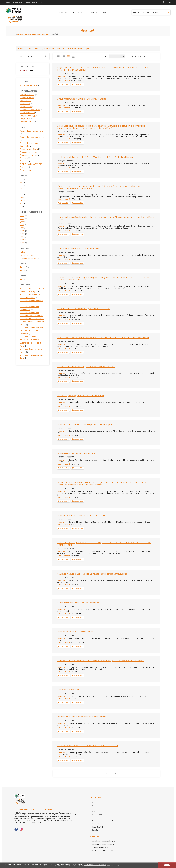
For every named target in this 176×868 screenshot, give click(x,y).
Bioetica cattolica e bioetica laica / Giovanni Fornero (82, 717)
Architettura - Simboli (28, 155)
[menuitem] (61, 13)
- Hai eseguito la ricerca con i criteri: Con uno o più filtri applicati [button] (55, 48)
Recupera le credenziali (170, 2)
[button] (64, 84)
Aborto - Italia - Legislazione (31, 131)
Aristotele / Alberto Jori (68, 690)
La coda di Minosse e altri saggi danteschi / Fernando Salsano (86, 367)
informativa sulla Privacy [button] (95, 865)
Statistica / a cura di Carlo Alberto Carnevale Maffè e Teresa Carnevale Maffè (93, 574)
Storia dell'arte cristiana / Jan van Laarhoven (78, 603)
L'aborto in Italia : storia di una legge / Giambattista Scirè (84, 309)
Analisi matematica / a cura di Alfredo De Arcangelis (82, 99)
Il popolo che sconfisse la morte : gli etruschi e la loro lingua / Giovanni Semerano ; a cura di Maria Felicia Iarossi (106, 218)
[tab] (88, 48)
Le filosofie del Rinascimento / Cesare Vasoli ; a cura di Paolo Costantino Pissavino (96, 157)
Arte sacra (24, 161)
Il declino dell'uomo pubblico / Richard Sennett (79, 248)
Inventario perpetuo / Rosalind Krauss (75, 632)
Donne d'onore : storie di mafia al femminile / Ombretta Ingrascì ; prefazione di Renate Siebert (101, 661)
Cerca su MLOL (77, 84)
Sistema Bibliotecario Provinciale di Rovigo (35, 34)
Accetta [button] (167, 865)
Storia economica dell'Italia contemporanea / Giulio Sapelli (85, 425)
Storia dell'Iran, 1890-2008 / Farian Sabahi (77, 453)
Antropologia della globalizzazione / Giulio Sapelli (81, 395)
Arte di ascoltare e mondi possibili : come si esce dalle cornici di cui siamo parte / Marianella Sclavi (103, 338)
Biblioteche (78, 13)
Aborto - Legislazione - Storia (32, 137)
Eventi (105, 13)
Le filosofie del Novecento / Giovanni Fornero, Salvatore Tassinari (88, 746)
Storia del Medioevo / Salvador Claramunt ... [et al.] (81, 516)
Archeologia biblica (28, 152)
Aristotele (24, 158)
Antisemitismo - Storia (29, 149)
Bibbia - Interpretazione (29, 170)
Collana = (25, 71)
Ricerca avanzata (61, 13)
